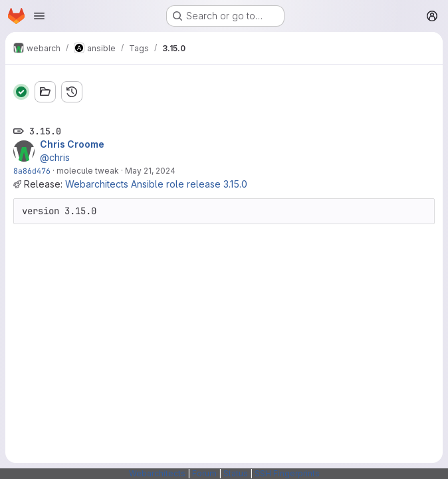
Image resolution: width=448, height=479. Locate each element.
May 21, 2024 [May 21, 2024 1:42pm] (150, 171)
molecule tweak (88, 171)
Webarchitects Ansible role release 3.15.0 (156, 184)
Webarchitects (157, 473)
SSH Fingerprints (287, 473)
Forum (204, 473)
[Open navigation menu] (39, 16)
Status (236, 473)
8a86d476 (32, 171)
